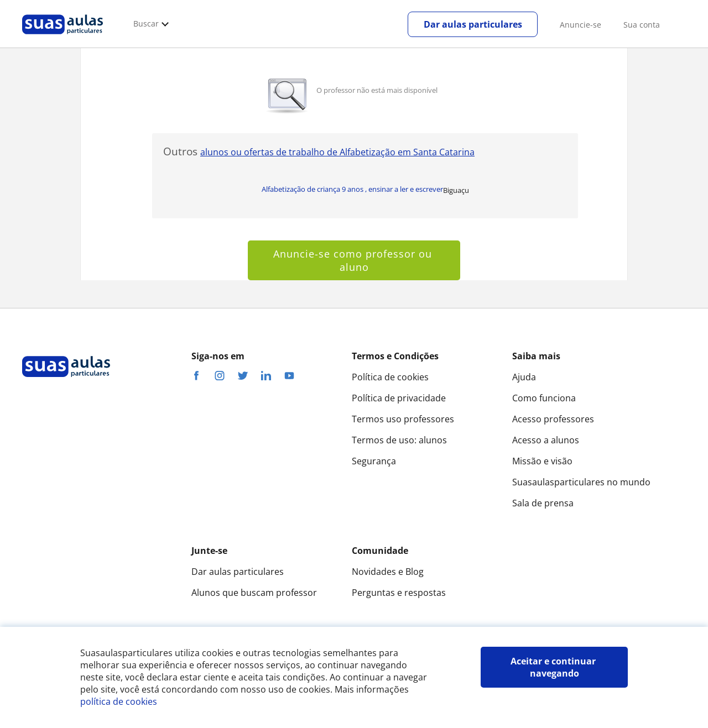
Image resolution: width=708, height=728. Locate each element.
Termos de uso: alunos (399, 440)
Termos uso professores (403, 419)
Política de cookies (390, 377)
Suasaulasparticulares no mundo (581, 482)
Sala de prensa (543, 503)
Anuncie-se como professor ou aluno (354, 260)
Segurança (374, 461)
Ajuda (524, 377)
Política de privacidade (399, 398)
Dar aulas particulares (473, 24)
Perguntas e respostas (399, 593)
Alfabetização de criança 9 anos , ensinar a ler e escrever (352, 189)
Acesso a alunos (546, 440)
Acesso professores (553, 419)
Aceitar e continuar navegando (554, 667)
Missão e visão (542, 461)
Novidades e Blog (388, 572)
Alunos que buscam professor (254, 593)
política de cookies (119, 701)
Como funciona (544, 398)
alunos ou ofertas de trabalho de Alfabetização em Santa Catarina (337, 152)
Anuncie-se (581, 25)
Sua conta (642, 25)
